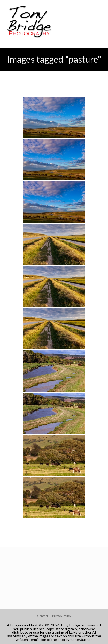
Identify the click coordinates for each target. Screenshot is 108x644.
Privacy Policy (62, 616)
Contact (43, 616)
